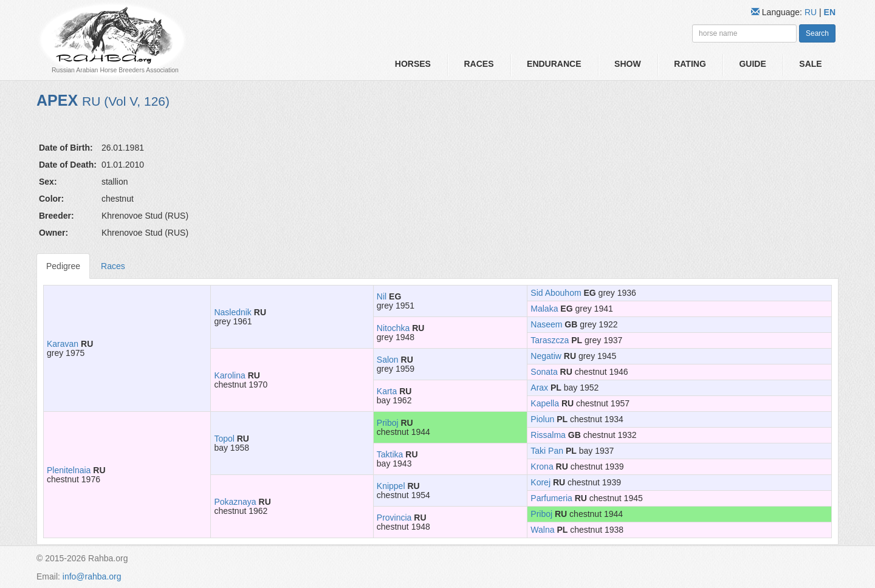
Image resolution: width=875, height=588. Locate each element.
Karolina (229, 375)
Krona (542, 467)
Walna (542, 530)
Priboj (388, 423)
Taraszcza (550, 340)
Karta (387, 391)
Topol (224, 439)
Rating (690, 64)
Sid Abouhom (556, 293)
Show (628, 64)
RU (812, 12)
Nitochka (393, 328)
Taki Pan (547, 451)
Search (817, 33)
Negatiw (546, 356)
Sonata (544, 372)
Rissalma (548, 435)
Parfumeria (551, 498)
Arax (539, 388)
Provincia (394, 518)
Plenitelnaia (69, 470)
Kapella (545, 403)
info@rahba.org (92, 576)
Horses (413, 64)
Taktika (390, 454)
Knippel (391, 486)
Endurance (554, 64)
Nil (382, 296)
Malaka (544, 309)
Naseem (546, 324)
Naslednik (232, 312)
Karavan (63, 344)
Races (479, 64)
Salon (388, 360)
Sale (810, 64)
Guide (752, 64)
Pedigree (63, 266)
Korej (540, 482)
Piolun (542, 419)
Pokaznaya (235, 502)
